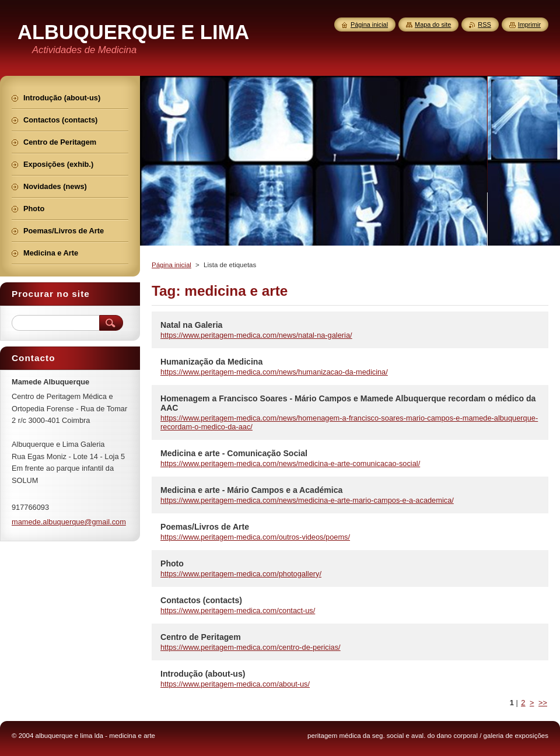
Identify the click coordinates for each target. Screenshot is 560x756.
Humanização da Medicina (211, 362)
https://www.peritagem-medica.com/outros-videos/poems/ (255, 537)
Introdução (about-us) (203, 674)
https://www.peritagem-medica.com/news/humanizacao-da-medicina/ (274, 372)
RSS (484, 24)
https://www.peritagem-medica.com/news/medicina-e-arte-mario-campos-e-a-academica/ (307, 500)
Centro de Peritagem (201, 637)
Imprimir (529, 24)
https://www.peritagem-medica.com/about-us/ (235, 684)
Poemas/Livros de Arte (205, 527)
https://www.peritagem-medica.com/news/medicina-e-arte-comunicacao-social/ (290, 463)
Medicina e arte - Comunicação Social (234, 453)
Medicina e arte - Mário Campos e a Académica (251, 490)
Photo (172, 563)
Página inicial (171, 265)
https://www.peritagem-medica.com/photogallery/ (241, 574)
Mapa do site (433, 24)
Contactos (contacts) (201, 600)
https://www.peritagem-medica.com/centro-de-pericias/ (251, 647)
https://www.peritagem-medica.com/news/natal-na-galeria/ (256, 335)
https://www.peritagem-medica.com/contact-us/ (238, 610)
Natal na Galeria (191, 325)
